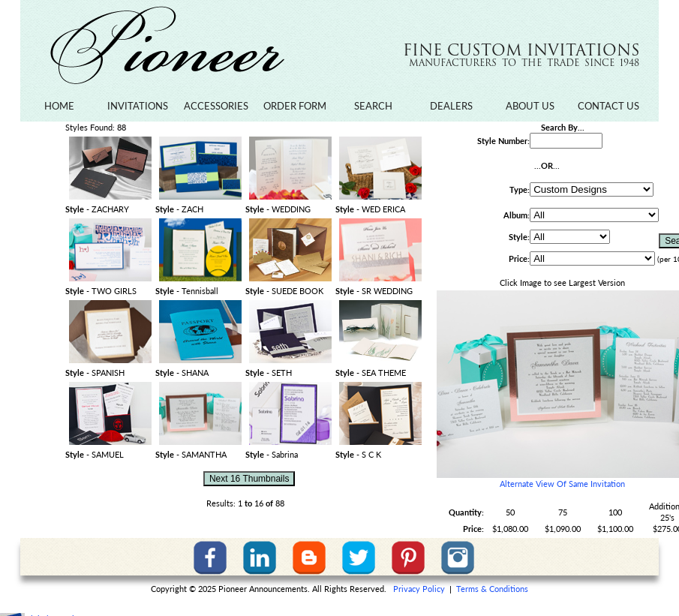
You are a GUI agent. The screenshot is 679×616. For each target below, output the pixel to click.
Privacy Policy (419, 589)
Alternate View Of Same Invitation (562, 484)
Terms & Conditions (492, 589)
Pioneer (167, 45)
